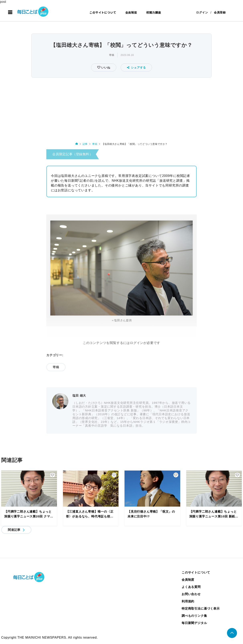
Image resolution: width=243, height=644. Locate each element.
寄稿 (112, 55)
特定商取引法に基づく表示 (201, 608)
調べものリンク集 (194, 616)
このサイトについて (103, 12)
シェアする (136, 68)
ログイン (202, 12)
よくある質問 (191, 587)
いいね (105, 68)
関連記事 (14, 530)
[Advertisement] (121, 109)
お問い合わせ (191, 594)
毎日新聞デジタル (194, 623)
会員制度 (131, 12)
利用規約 (188, 601)
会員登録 (220, 12)
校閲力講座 (154, 12)
